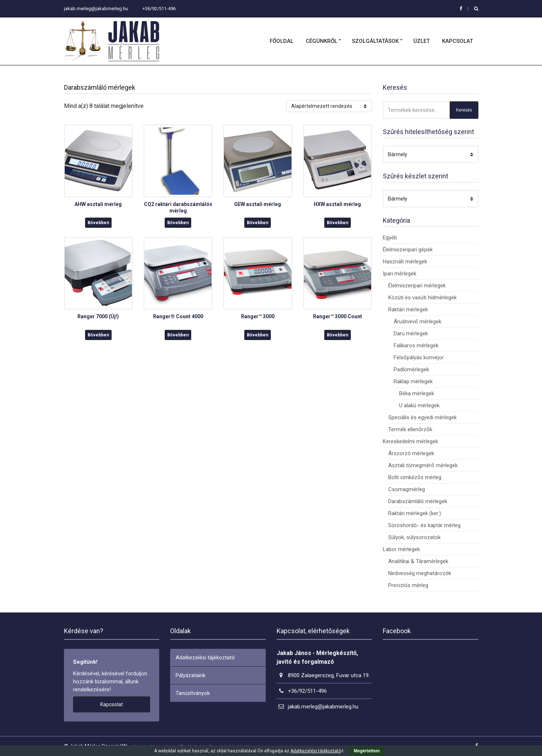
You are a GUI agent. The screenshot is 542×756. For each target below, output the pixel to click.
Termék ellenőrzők (410, 429)
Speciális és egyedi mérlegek (422, 417)
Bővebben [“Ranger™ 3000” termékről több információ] (258, 335)
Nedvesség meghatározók (420, 573)
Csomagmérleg (407, 489)
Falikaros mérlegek (416, 345)
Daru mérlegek (411, 333)
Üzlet (421, 41)
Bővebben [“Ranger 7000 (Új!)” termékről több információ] (98, 335)
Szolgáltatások (375, 41)
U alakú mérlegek (419, 405)
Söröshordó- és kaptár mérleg (424, 525)
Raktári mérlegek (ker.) (415, 513)
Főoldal (282, 41)
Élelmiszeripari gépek (408, 250)
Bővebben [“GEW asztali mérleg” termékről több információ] (258, 223)
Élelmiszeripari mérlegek (417, 286)
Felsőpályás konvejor (419, 357)
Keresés (464, 110)
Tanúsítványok (193, 693)
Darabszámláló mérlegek (418, 501)
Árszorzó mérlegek (411, 453)
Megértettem (367, 751)
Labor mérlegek (401, 549)
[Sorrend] (329, 106)
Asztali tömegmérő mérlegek (423, 465)
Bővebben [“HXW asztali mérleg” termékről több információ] (338, 223)
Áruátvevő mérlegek (417, 322)
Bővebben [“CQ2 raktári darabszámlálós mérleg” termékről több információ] (178, 223)
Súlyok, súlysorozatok (414, 537)
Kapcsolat (457, 41)
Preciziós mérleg (408, 585)
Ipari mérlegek (400, 274)
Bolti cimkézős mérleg (415, 477)
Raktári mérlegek (408, 310)
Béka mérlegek (417, 393)
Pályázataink (190, 675)
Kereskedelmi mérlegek (410, 441)
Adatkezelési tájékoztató (205, 658)
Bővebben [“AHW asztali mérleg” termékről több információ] (98, 223)
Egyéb (390, 238)
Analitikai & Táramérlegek (418, 561)
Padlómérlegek (411, 369)
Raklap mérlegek (413, 381)
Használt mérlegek (405, 262)
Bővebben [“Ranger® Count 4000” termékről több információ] (178, 335)
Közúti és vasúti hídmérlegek (422, 298)
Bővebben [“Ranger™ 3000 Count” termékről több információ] (338, 335)
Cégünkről (322, 41)
